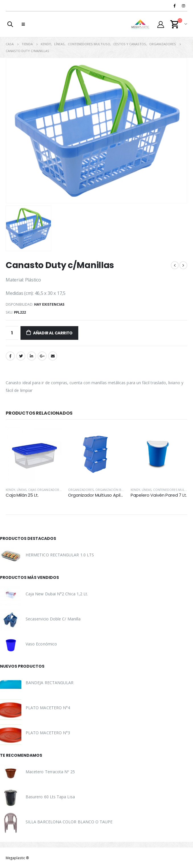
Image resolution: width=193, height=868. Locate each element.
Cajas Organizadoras (45, 490)
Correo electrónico (53, 356)
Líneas (22, 490)
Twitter (21, 356)
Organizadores (81, 490)
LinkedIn (32, 356)
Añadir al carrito (53, 333)
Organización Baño (111, 490)
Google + (42, 356)
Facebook (10, 356)
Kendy (10, 490)
